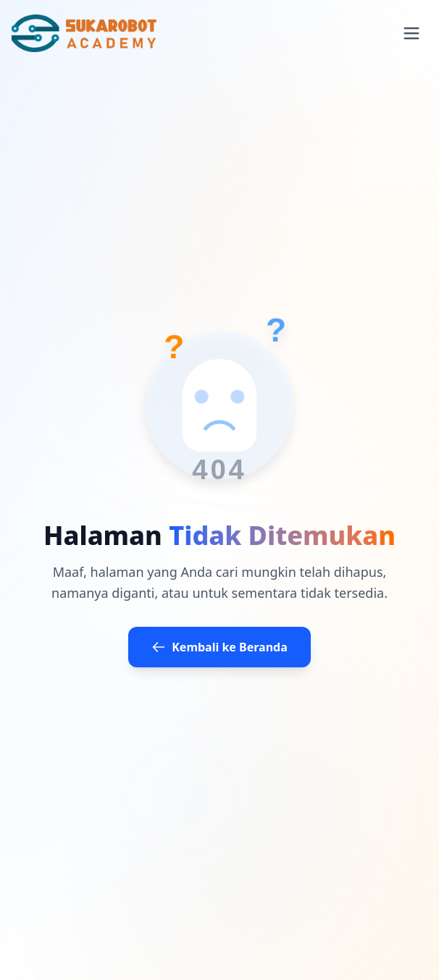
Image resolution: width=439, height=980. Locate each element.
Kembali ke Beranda (220, 647)
